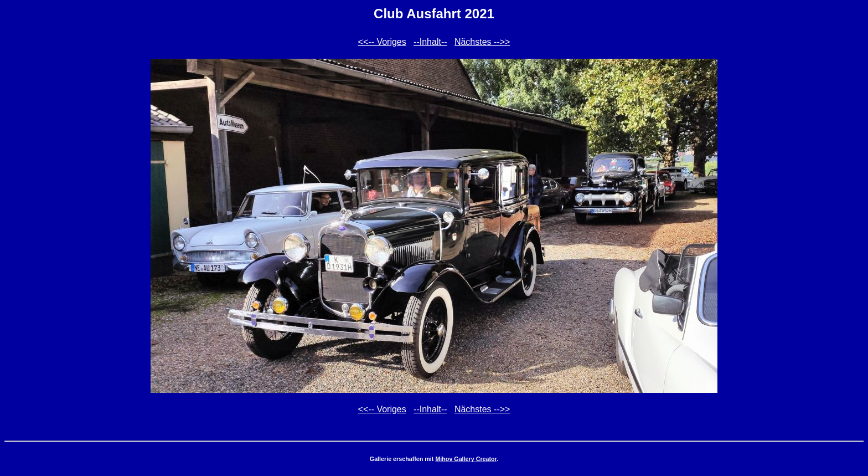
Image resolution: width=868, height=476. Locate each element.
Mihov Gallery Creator (466, 459)
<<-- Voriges (382, 42)
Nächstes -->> (482, 42)
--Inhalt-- (430, 42)
